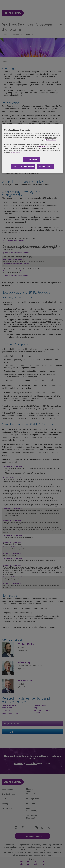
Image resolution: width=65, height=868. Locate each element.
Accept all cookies (45, 167)
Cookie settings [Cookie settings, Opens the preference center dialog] (32, 159)
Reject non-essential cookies (23, 167)
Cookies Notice (51, 140)
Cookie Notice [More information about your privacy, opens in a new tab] (15, 153)
